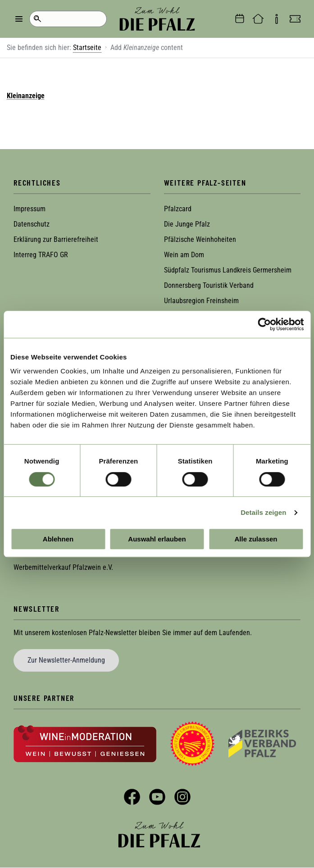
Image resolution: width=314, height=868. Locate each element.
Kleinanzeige (26, 96)
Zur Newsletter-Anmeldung (66, 660)
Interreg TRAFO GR (41, 255)
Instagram (182, 797)
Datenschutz (32, 224)
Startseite (87, 48)
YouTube (157, 797)
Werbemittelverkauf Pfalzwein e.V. (63, 567)
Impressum (30, 209)
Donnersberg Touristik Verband (209, 285)
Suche (37, 19)
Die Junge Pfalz (187, 224)
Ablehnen (58, 539)
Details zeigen (263, 512)
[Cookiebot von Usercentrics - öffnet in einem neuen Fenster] (264, 324)
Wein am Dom (184, 255)
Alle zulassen (256, 539)
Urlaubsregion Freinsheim (201, 301)
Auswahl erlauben (157, 539)
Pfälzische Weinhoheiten (200, 239)
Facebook (132, 797)
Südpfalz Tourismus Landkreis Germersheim (228, 270)
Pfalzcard (178, 209)
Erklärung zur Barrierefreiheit (56, 239)
